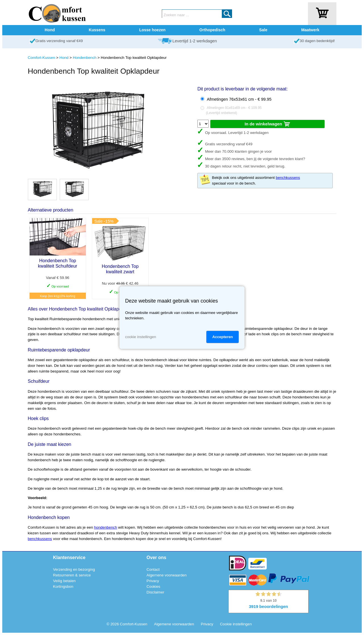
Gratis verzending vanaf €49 (59, 41)
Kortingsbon (63, 587)
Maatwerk (310, 30)
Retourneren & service (72, 575)
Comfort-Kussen (42, 58)
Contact (153, 569)
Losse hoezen (152, 30)
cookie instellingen (141, 337)
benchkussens (288, 178)
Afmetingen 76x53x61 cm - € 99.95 (239, 99)
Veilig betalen (64, 581)
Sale (263, 30)
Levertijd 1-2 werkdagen (195, 41)
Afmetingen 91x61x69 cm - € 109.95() (234, 110)
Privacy (153, 581)
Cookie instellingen (236, 624)
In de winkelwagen (267, 124)
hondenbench (106, 527)
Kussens (97, 30)
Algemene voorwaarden (167, 575)
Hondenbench (85, 58)
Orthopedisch (212, 30)
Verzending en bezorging (74, 569)
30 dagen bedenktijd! (317, 41)
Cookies (153, 587)
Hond (50, 30)
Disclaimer (155, 592)
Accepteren (223, 337)
